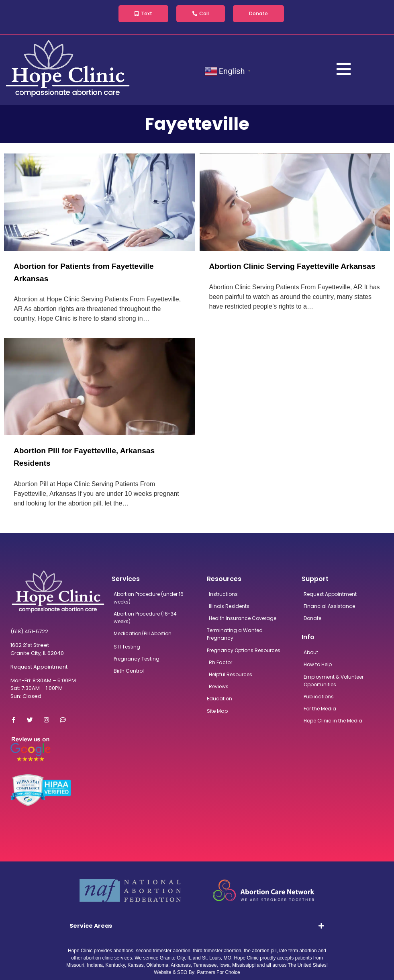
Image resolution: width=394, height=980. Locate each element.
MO (227, 958)
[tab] (197, 926)
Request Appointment (39, 667)
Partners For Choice (218, 972)
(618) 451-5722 (29, 631)
